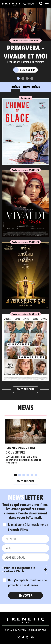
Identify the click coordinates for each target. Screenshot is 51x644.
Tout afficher (26, 389)
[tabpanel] (26, 244)
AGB (44, 630)
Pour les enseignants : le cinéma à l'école (20, 569)
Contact (10, 630)
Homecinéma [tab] (32, 87)
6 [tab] (36, 475)
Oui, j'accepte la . (27, 583)
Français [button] (31, 4)
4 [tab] (28, 475)
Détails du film (24, 70)
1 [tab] (15, 475)
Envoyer (26, 595)
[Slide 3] (27, 78)
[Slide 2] (23, 78)
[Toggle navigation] (47, 4)
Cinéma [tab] (16, 87)
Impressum (21, 630)
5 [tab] (32, 475)
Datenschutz (34, 630)
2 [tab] (19, 475)
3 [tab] (24, 475)
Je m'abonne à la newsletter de (28, 527)
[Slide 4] (32, 78)
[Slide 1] (18, 78)
